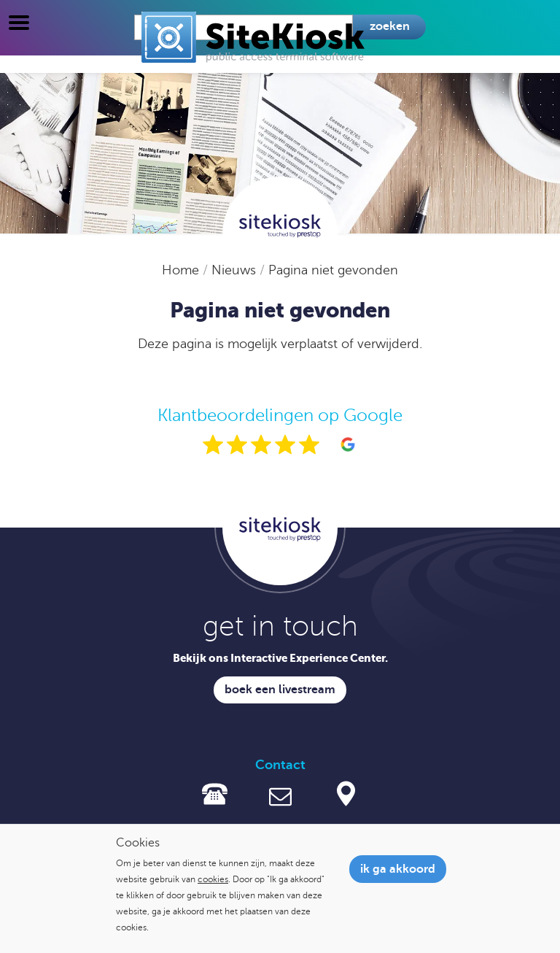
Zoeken (390, 26)
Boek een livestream (280, 690)
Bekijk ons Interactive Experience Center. (280, 658)
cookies (213, 879)
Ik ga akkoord (398, 869)
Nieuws (236, 270)
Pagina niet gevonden (333, 270)
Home (182, 270)
